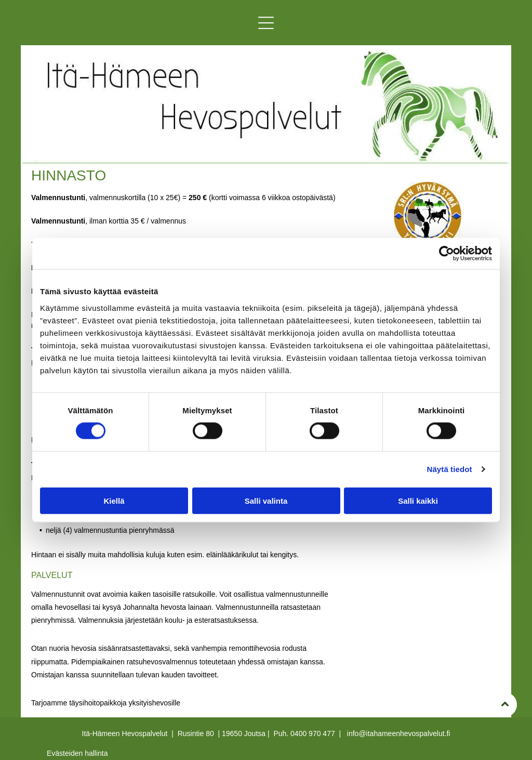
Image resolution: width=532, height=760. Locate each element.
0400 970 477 (313, 733)
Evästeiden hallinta (77, 753)
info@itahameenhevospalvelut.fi (399, 733)
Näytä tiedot (450, 469)
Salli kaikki (418, 501)
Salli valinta (266, 501)
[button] (266, 23)
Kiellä (114, 501)
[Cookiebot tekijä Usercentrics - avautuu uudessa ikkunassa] (447, 254)
